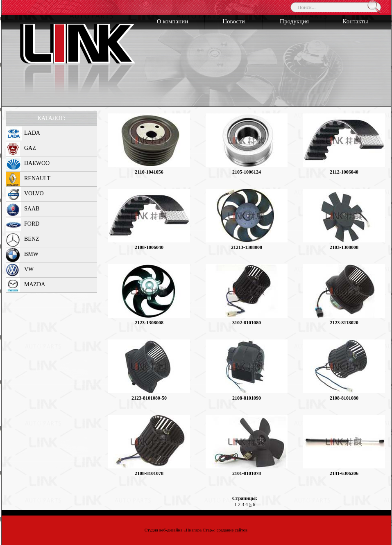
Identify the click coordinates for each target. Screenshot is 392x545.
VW (29, 269)
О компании (173, 21)
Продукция (294, 21)
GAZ (30, 148)
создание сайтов (232, 530)
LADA (32, 133)
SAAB (32, 209)
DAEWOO (37, 163)
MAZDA (35, 284)
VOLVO (34, 193)
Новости (233, 21)
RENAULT (37, 178)
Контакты (356, 21)
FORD (32, 224)
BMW (31, 254)
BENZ (32, 239)
